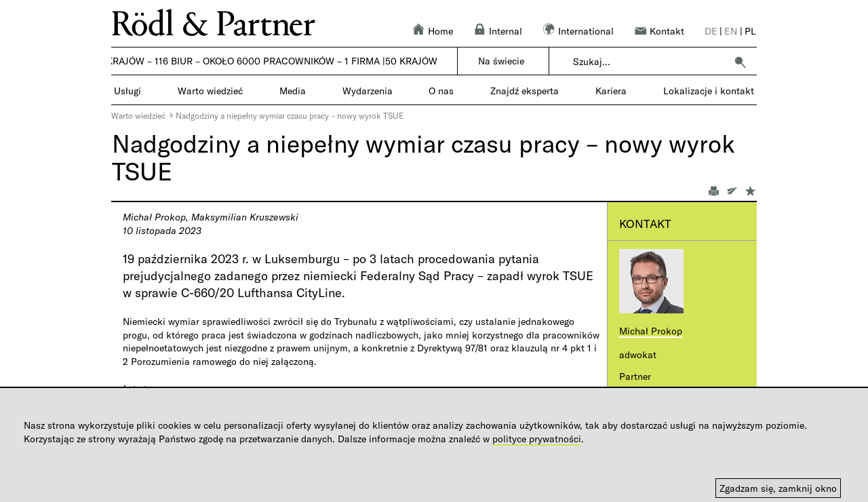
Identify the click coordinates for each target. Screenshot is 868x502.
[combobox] (649, 62)
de (711, 31)
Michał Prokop (651, 331)
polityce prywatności (537, 439)
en (731, 31)
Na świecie (501, 61)
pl (750, 31)
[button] (740, 62)
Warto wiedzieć (138, 115)
